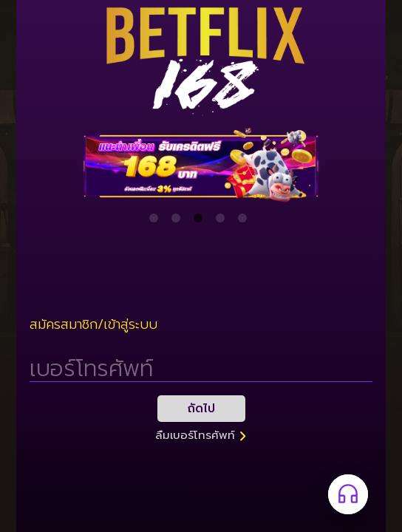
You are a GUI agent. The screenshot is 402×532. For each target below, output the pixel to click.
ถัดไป (201, 409)
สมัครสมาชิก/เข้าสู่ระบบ (93, 324)
